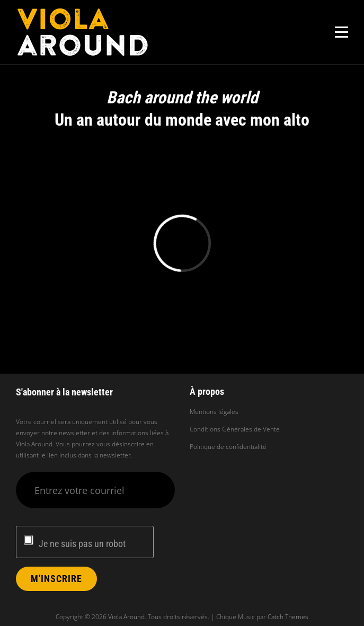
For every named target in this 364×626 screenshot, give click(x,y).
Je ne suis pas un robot (82, 544)
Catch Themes (288, 617)
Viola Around (126, 617)
